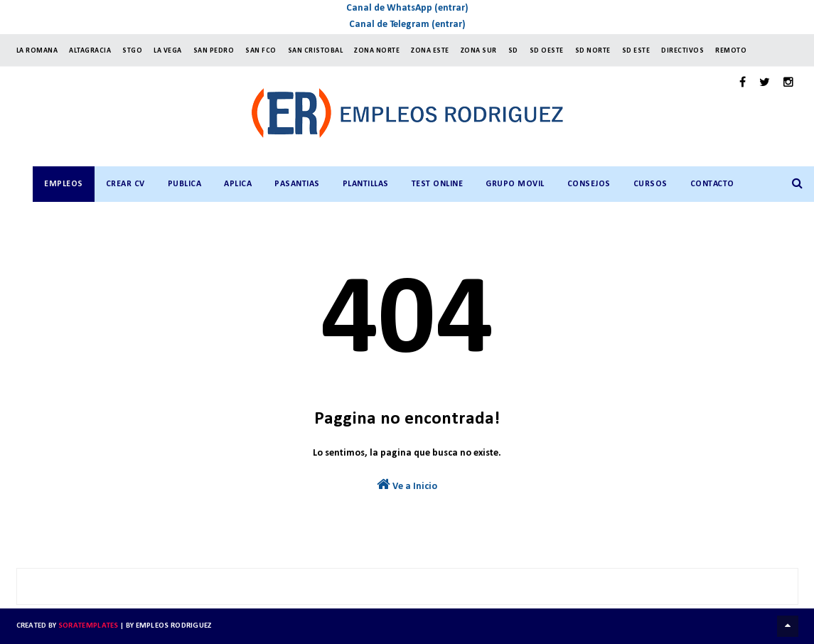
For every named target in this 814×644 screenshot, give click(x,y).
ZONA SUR (479, 51)
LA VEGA (168, 51)
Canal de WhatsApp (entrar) (407, 8)
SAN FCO (261, 51)
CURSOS (650, 184)
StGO (132, 51)
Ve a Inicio (407, 484)
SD (513, 51)
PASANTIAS (297, 184)
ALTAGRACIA (90, 51)
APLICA (238, 184)
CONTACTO (712, 184)
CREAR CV (125, 184)
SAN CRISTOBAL (316, 51)
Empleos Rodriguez (174, 626)
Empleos (64, 184)
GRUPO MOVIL (515, 184)
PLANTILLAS (366, 184)
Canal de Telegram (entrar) (407, 25)
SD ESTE (636, 51)
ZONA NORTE (377, 51)
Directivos (682, 51)
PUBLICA (185, 184)
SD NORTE (593, 51)
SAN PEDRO (214, 51)
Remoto (731, 51)
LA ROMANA (37, 51)
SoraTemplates (89, 626)
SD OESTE (547, 51)
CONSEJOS (589, 184)
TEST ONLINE (438, 184)
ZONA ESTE (430, 51)
